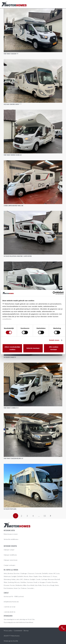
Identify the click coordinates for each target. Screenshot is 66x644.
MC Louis (57, 573)
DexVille (15, 641)
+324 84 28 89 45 (10, 612)
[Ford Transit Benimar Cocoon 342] (33, 132)
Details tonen (54, 340)
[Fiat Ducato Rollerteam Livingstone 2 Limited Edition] (33, 233)
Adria (5, 573)
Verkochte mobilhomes (11, 539)
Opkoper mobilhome (10, 555)
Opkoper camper (9, 550)
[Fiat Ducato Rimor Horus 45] (33, 283)
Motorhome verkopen (10, 546)
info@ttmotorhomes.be (11, 602)
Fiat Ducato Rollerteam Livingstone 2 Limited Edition (18, 256)
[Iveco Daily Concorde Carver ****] (33, 81)
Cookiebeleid (18, 631)
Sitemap (26, 631)
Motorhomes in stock (11, 534)
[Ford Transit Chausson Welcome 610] (33, 435)
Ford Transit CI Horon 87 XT (11, 408)
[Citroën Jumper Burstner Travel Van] (33, 182)
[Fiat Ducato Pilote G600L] (33, 486)
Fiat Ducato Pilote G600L (10, 509)
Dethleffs (45, 573)
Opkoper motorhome (11, 560)
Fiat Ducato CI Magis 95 (10, 357)
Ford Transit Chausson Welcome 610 (13, 458)
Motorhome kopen (9, 531)
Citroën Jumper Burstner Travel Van (13, 206)
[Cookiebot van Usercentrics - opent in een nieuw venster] (54, 293)
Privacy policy (8, 631)
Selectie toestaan (33, 348)
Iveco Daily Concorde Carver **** (13, 104)
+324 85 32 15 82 (10, 607)
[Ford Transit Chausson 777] (33, 30)
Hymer (51, 573)
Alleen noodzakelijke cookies (12, 348)
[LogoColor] (14, 4)
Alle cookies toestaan (54, 348)
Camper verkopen (9, 565)
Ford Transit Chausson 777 (11, 54)
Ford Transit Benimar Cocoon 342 (13, 155)
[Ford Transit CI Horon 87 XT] (33, 384)
